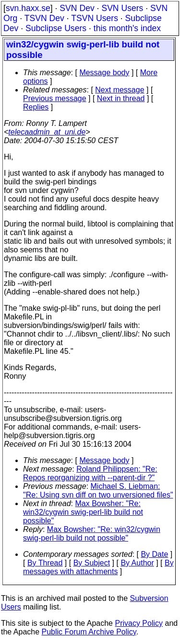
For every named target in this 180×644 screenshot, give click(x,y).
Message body (104, 73)
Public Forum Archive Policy (89, 632)
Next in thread (121, 98)
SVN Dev (77, 8)
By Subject (92, 563)
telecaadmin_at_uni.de (47, 132)
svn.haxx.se (28, 8)
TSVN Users (95, 18)
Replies (36, 107)
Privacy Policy (139, 623)
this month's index (127, 28)
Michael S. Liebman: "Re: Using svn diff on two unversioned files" (98, 491)
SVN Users (122, 8)
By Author (137, 563)
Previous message (55, 98)
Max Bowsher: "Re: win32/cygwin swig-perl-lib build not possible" (83, 512)
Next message (120, 90)
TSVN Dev (44, 18)
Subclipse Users (56, 28)
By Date (154, 554)
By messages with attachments (98, 567)
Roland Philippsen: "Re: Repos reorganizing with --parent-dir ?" (90, 473)
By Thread (45, 563)
